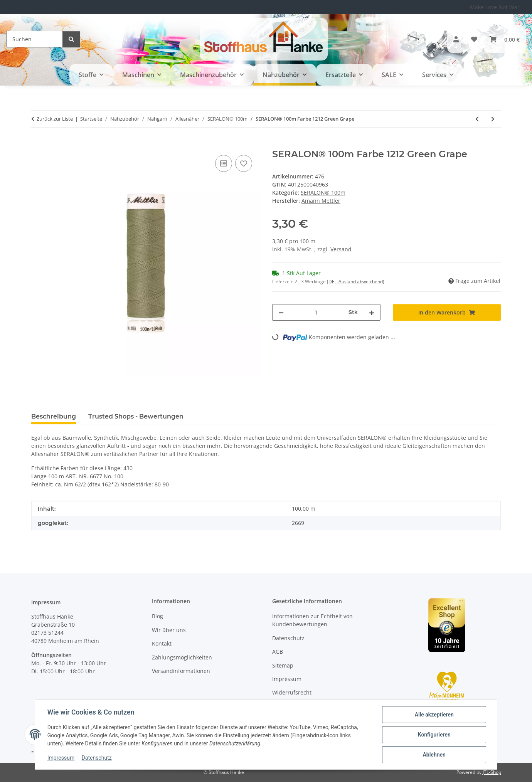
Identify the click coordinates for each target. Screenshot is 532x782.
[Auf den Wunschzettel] (244, 163)
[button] (456, 39)
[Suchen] (35, 39)
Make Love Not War (495, 7)
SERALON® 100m (323, 193)
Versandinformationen (181, 671)
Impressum (61, 758)
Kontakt (162, 643)
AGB (278, 652)
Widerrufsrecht (292, 692)
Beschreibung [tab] (54, 416)
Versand (341, 249)
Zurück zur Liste (55, 119)
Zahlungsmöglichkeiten (182, 657)
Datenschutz (97, 758)
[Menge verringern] (281, 312)
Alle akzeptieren (434, 715)
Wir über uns (169, 630)
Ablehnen (434, 755)
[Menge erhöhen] (372, 312)
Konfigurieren (434, 735)
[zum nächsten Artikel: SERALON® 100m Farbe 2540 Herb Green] (493, 119)
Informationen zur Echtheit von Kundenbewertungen (312, 620)
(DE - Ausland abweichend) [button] (356, 282)
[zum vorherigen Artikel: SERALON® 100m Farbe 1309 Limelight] (477, 119)
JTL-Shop (492, 772)
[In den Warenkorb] (37, 145)
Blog (157, 616)
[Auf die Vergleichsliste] (224, 163)
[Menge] (316, 312)
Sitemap (283, 665)
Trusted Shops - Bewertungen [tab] (136, 416)
